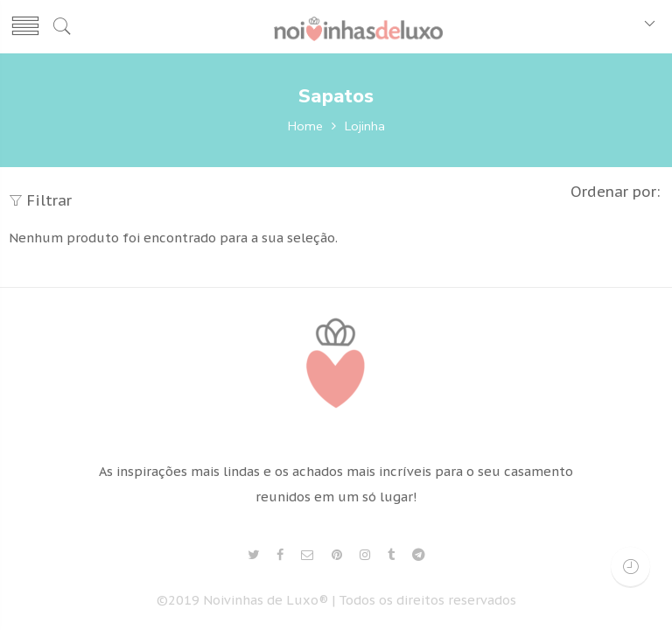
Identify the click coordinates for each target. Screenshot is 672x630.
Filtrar (40, 200)
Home (305, 126)
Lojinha (365, 126)
